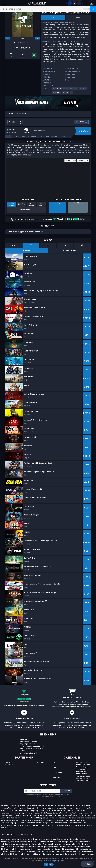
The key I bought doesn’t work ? (32, 746)
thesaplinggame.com (73, 71)
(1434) (69, 219)
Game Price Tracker (84, 764)
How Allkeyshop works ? (29, 741)
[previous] (8, 38)
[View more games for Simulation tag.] (64, 90)
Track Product (26, 210)
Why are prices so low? (29, 744)
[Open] (4, 3)
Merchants (9, 764)
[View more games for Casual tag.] (55, 90)
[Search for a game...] (48, 9)
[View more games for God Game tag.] (57, 94)
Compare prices (65, 136)
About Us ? (24, 739)
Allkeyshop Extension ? (28, 753)
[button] (91, 3)
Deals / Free (81, 771)
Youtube (40, 762)
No (51, 865)
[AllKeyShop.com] (37, 3)
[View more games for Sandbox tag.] (83, 90)
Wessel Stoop (70, 74)
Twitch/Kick (9, 762)
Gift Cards (80, 769)
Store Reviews (82, 774)
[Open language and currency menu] (75, 3)
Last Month (41, 205)
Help (87, 864)
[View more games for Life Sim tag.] (66, 94)
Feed (78, 17)
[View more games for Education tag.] (74, 90)
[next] (37, 38)
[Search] (93, 9)
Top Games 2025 (83, 776)
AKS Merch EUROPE (84, 781)
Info (53, 17)
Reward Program (83, 767)
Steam (67, 80)
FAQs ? (22, 751)
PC (54, 762)
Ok (46, 865)
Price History (22, 114)
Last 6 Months (31, 205)
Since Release (12, 205)
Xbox (54, 767)
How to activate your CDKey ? (31, 748)
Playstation (57, 773)
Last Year (22, 204)
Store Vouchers (82, 762)
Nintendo (56, 778)
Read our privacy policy (56, 861)
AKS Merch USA (82, 778)
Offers (10, 114)
